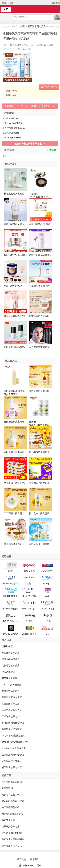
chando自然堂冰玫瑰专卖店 (15, 742)
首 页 (6, 9)
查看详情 (9, 106)
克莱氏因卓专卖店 (11, 704)
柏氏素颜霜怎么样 (11, 807)
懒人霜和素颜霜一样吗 (13, 801)
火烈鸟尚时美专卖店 (12, 761)
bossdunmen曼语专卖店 (14, 748)
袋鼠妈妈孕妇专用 (11, 826)
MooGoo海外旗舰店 (12, 685)
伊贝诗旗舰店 (8, 672)
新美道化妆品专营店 (12, 729)
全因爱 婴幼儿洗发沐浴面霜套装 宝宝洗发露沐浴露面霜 (41, 425)
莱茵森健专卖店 (9, 678)
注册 (11, 3)
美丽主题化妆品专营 (12, 710)
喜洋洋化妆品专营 (11, 716)
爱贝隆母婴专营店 (37, 26)
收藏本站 (56, 3)
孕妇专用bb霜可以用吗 (13, 846)
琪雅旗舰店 (7, 646)
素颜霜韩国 (7, 788)
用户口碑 (22, 106)
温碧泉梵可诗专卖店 (12, 697)
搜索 (57, 17)
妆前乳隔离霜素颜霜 (12, 782)
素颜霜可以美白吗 (11, 795)
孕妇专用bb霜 (8, 820)
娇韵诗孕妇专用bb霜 (12, 833)
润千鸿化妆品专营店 (12, 767)
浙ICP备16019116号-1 (30, 865)
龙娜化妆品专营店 (11, 691)
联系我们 (35, 859)
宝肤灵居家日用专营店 (13, 755)
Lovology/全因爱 (45, 45)
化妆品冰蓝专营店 (11, 665)
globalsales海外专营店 (13, 723)
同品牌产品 (49, 106)
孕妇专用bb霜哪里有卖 (13, 839)
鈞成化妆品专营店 (11, 659)
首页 (22, 26)
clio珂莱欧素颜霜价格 (12, 814)
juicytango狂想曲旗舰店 (13, 736)
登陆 (4, 3)
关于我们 (21, 859)
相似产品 (36, 106)
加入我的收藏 (24, 49)
